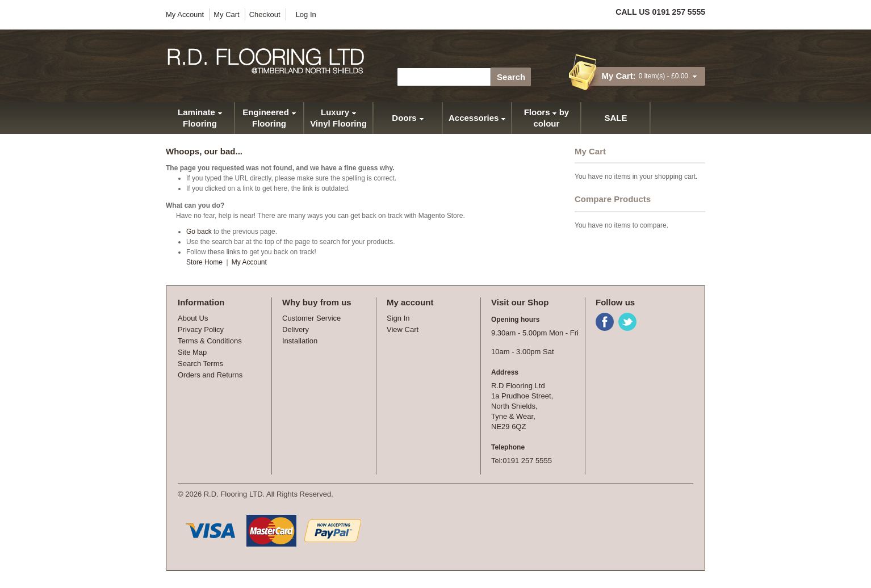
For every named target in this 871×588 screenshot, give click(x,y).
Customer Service (311, 318)
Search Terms (200, 364)
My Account (185, 14)
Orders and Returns (210, 375)
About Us (193, 318)
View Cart (403, 329)
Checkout (265, 14)
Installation (300, 341)
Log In (306, 14)
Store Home (204, 262)
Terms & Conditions (210, 341)
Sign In (398, 318)
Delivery (296, 329)
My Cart (227, 14)
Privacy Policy (201, 329)
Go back (199, 232)
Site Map (192, 352)
